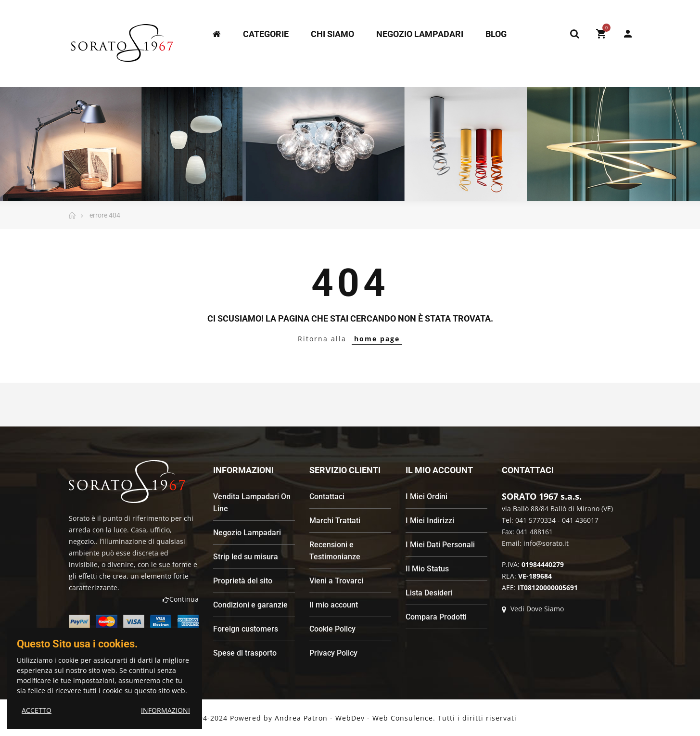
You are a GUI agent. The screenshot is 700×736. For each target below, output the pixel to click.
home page (377, 339)
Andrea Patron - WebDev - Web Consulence (354, 718)
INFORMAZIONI (165, 710)
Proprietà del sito (243, 581)
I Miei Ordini (426, 497)
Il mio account (334, 605)
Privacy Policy (333, 653)
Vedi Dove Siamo (533, 609)
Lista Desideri (429, 593)
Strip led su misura (246, 557)
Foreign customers (246, 629)
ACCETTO (37, 710)
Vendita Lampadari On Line (252, 503)
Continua (181, 599)
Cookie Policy (332, 629)
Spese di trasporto (245, 653)
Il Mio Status (427, 569)
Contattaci (327, 497)
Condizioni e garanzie (250, 605)
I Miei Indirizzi (430, 521)
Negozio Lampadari (247, 533)
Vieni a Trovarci (336, 581)
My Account (628, 34)
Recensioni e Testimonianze (335, 551)
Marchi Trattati (335, 521)
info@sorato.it (546, 543)
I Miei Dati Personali (440, 545)
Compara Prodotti (436, 617)
